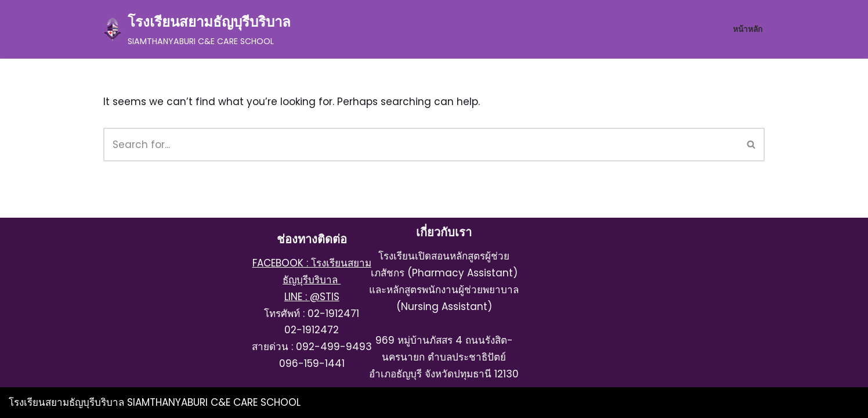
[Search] (421, 145)
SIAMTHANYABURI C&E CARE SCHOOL (214, 402)
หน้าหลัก (748, 29)
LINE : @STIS (312, 297)
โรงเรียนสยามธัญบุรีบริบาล (68, 402)
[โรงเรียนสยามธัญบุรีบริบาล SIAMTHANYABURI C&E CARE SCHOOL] (197, 29)
